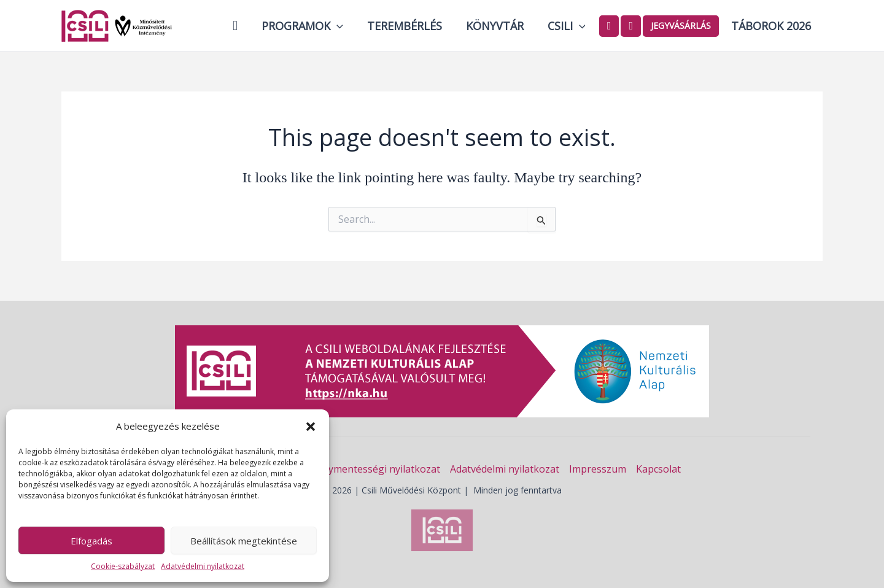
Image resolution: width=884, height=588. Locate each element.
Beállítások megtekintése (244, 541)
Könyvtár (499, 26)
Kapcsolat (658, 469)
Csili (569, 26)
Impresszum (598, 469)
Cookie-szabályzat (123, 566)
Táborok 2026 (772, 26)
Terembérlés (411, 26)
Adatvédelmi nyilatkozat (203, 566)
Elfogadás (91, 541)
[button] (311, 427)
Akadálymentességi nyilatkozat (369, 469)
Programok (310, 26)
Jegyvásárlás (683, 25)
